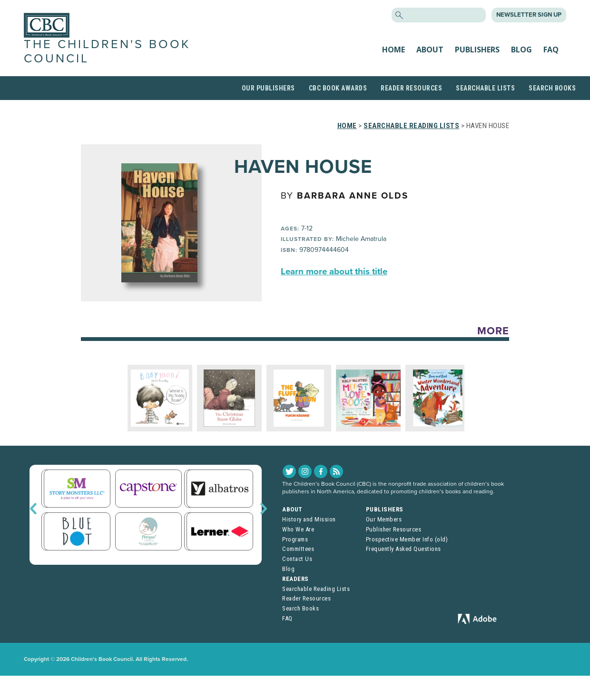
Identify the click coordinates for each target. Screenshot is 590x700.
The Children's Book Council (107, 51)
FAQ (551, 50)
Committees (298, 549)
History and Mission (309, 519)
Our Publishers (268, 88)
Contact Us (297, 559)
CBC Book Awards (338, 88)
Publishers (477, 50)
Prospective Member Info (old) (407, 539)
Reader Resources (411, 88)
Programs (295, 539)
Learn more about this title (334, 271)
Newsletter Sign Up (529, 15)
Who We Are (298, 529)
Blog (521, 50)
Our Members (384, 519)
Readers (295, 579)
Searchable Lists (485, 88)
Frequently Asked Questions (403, 549)
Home (393, 50)
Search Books (552, 88)
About (430, 50)
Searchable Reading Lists (411, 126)
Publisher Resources (394, 529)
